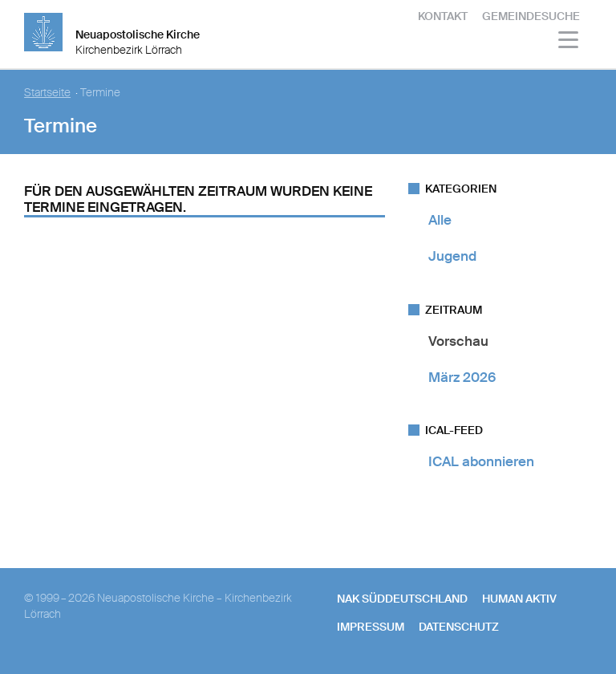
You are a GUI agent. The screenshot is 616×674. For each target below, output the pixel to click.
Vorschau (458, 341)
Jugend (452, 256)
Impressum (371, 627)
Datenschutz (459, 627)
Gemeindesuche (531, 16)
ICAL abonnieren (481, 461)
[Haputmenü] (569, 42)
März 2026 (462, 377)
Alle (440, 220)
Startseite (47, 93)
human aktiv (519, 599)
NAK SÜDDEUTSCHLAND (402, 599)
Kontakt (443, 16)
